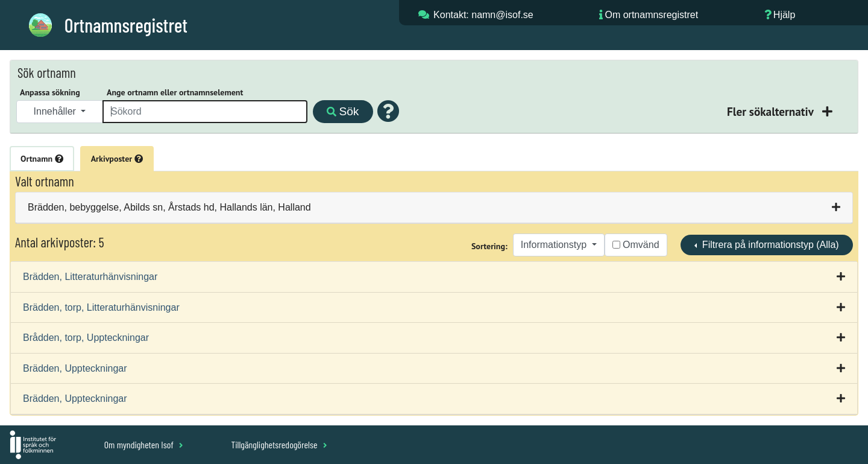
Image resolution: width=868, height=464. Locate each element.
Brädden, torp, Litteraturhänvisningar (101, 307)
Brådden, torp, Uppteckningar (86, 338)
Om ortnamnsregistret (651, 15)
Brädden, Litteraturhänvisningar (90, 277)
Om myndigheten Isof (144, 444)
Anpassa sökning (50, 92)
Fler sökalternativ (772, 111)
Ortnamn (42, 159)
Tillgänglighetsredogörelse (279, 444)
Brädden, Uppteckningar (75, 368)
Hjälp (784, 15)
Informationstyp (555, 245)
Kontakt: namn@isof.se (483, 15)
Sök (343, 111)
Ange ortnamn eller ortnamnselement (175, 92)
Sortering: (489, 246)
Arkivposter (117, 159)
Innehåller (56, 111)
